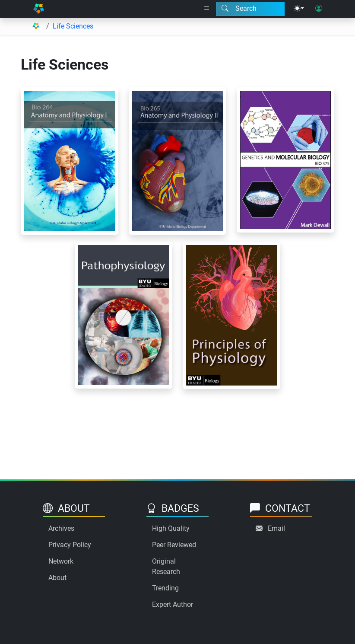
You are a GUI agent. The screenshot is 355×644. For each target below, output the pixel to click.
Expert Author (173, 604)
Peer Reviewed (174, 545)
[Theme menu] (299, 9)
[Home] (38, 9)
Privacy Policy (70, 545)
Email (276, 528)
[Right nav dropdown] (207, 9)
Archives (61, 528)
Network (61, 561)
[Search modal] (250, 9)
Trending (165, 588)
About (57, 578)
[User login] (319, 9)
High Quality (171, 528)
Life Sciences (73, 26)
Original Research (166, 566)
